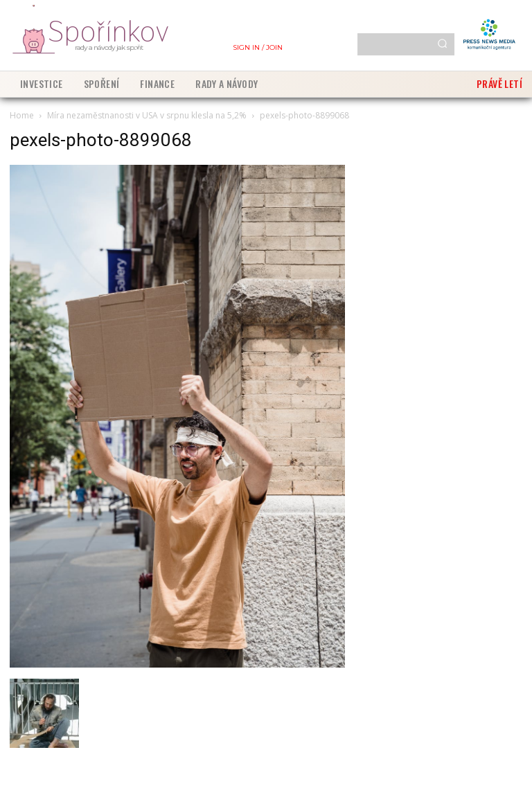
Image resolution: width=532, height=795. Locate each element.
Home (22, 115)
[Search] (442, 44)
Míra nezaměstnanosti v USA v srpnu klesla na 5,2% (147, 115)
